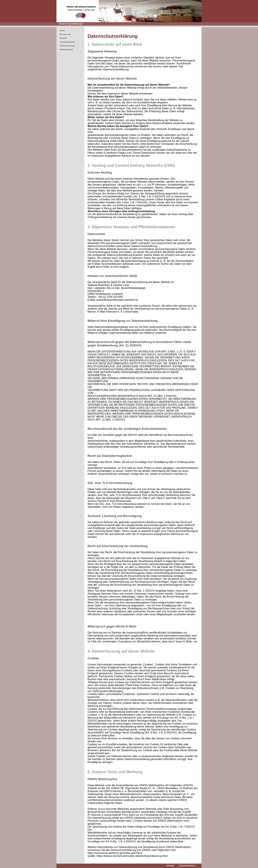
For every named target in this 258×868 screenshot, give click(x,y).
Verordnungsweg (67, 46)
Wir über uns (65, 34)
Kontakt (63, 38)
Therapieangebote (68, 42)
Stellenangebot (66, 49)
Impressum (170, 865)
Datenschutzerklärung (187, 865)
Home (62, 31)
